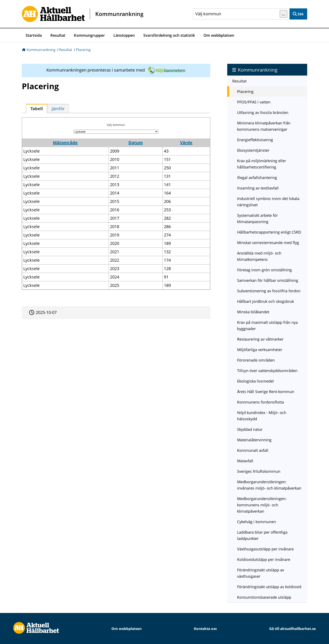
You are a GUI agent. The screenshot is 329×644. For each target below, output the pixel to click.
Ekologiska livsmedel (255, 381)
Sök (301, 14)
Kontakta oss (205, 629)
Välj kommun (116, 125)
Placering (83, 50)
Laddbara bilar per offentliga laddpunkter (262, 535)
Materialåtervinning (254, 440)
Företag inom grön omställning (264, 270)
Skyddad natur (250, 429)
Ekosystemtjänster (253, 150)
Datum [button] (136, 143)
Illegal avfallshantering (257, 178)
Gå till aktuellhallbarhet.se (292, 629)
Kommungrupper (89, 35)
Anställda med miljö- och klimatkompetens (259, 256)
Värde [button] (186, 143)
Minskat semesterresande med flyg (268, 243)
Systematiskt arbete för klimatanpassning (257, 218)
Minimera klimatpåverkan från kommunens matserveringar (264, 126)
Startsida (34, 35)
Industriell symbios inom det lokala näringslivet (268, 202)
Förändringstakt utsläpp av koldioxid (269, 587)
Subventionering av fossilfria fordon (269, 291)
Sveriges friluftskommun (259, 471)
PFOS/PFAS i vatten (254, 102)
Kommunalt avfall (253, 450)
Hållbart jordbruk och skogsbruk (266, 301)
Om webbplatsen (219, 35)
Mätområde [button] (65, 143)
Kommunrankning (41, 50)
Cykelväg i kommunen (257, 522)
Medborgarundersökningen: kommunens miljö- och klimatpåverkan (262, 505)
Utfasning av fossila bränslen (263, 112)
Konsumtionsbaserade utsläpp (264, 597)
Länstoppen (124, 35)
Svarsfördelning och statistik (169, 35)
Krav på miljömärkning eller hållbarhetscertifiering (262, 164)
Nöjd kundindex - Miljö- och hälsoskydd (262, 416)
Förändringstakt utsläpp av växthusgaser (261, 573)
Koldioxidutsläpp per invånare (264, 559)
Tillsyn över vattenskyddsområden (267, 371)
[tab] (37, 108)
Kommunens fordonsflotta (260, 402)
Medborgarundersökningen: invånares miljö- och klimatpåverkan (269, 485)
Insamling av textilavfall (258, 188)
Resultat (58, 35)
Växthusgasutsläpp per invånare (265, 549)
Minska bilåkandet (253, 312)
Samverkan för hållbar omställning (268, 280)
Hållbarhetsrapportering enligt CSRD (269, 232)
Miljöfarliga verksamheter (260, 350)
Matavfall (245, 461)
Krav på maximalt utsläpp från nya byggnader (267, 325)
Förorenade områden (256, 360)
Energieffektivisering (255, 140)
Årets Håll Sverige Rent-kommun (266, 392)
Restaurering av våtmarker (260, 339)
